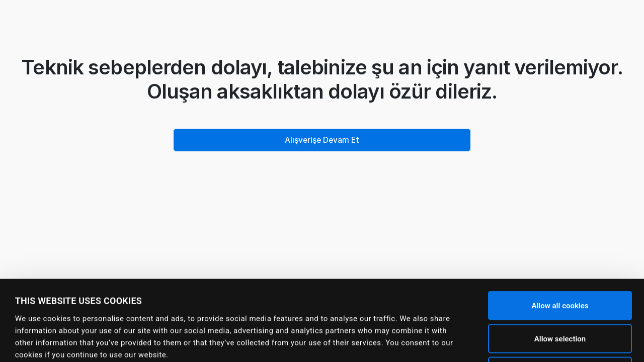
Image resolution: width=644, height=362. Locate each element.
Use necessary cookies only (560, 296)
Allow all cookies (560, 230)
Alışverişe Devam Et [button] (322, 140)
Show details (403, 342)
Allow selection (560, 263)
